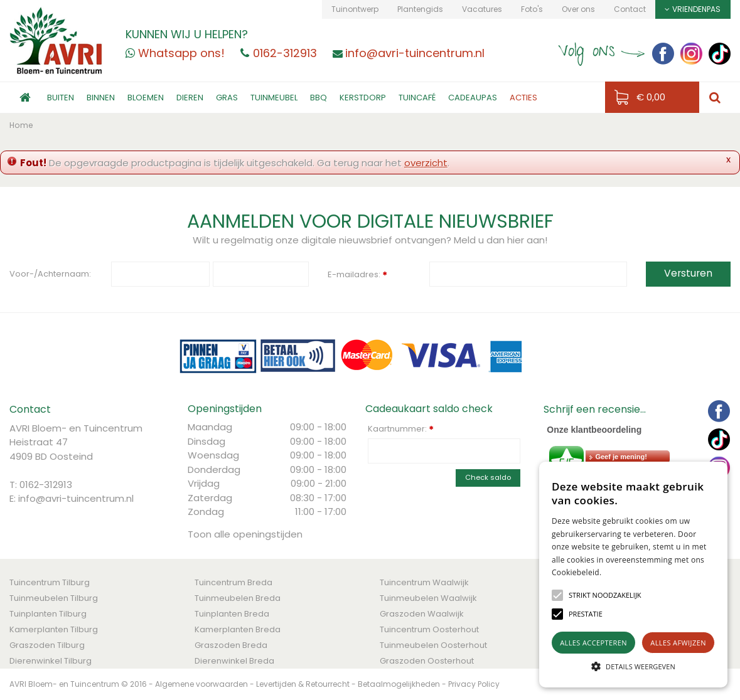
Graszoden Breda (231, 645)
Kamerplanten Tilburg (54, 629)
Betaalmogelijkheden (399, 684)
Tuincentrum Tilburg (50, 582)
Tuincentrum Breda (233, 582)
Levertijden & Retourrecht (303, 684)
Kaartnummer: (401, 429)
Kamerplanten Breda (238, 629)
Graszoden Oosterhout (427, 661)
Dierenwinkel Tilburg (51, 661)
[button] (605, 595)
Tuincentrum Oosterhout (429, 629)
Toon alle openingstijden (245, 534)
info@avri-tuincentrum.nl (76, 498)
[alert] (633, 575)
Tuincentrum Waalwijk (424, 582)
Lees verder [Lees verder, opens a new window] (624, 572)
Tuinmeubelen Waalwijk (428, 598)
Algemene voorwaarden (201, 684)
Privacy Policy (474, 684)
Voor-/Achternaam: (50, 274)
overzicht (426, 163)
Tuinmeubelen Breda (238, 598)
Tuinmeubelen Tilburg (54, 598)
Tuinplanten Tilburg (48, 614)
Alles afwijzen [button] (678, 643)
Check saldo (488, 477)
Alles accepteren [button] (593, 643)
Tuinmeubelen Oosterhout (433, 645)
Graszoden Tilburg (47, 645)
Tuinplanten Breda (232, 614)
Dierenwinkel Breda (234, 661)
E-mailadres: (357, 275)
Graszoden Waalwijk (422, 614)
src (715, 98)
